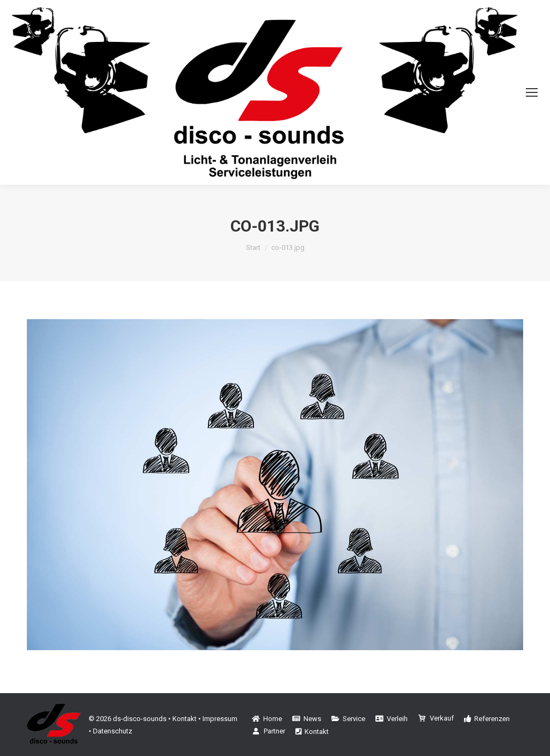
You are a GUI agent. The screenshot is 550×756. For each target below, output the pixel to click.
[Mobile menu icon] (532, 92)
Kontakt (184, 719)
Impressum (220, 719)
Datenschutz (113, 731)
